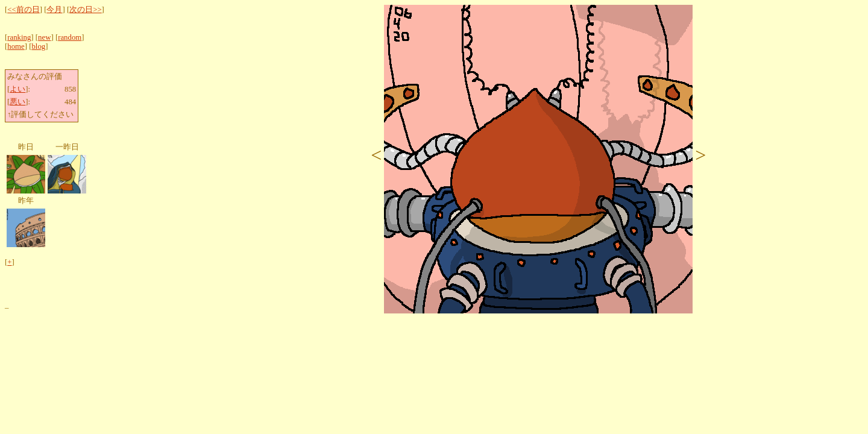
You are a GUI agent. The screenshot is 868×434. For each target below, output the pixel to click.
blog (38, 46)
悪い (17, 102)
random (70, 37)
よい (17, 89)
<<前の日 (23, 10)
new (44, 37)
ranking (19, 37)
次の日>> (85, 10)
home (16, 46)
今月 (54, 10)
